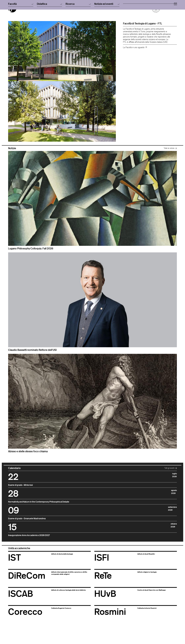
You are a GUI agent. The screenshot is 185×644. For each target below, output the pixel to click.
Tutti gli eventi (171, 481)
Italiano (97, 5)
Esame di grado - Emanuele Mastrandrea (27, 531)
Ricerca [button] (78, 25)
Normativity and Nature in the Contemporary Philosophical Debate (39, 514)
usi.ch (125, 8)
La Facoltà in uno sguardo (135, 60)
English (97, 8)
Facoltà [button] (21, 25)
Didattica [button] (49, 25)
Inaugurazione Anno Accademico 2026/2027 (29, 548)
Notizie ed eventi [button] (107, 25)
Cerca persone (129, 5)
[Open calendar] (175, 25)
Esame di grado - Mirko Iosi (20, 497)
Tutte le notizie (170, 161)
